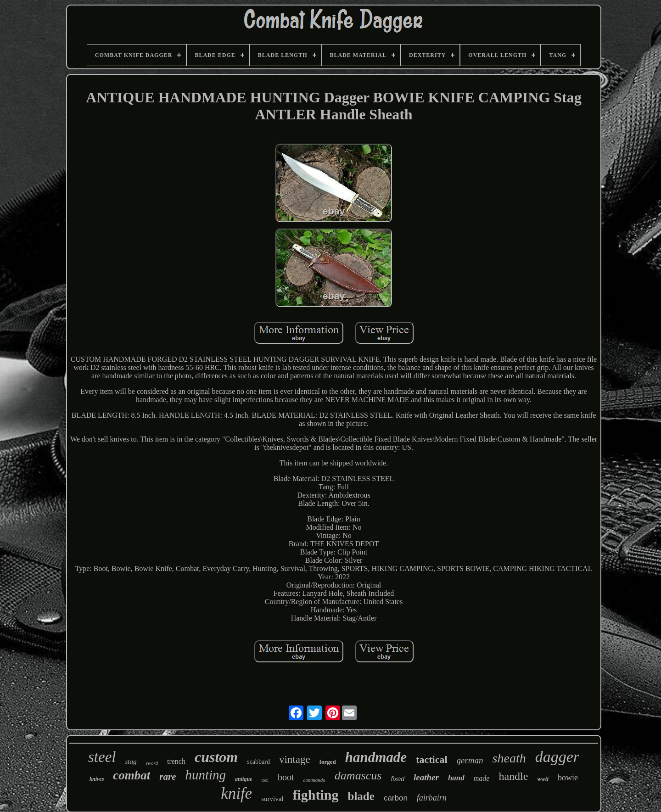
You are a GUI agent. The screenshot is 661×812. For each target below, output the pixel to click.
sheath (509, 758)
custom (216, 757)
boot (286, 777)
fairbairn (432, 798)
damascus (358, 776)
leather (426, 777)
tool (265, 780)
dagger (557, 757)
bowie (568, 778)
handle (513, 776)
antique (244, 779)
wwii (543, 779)
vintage (295, 759)
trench (176, 761)
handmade (376, 757)
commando (314, 780)
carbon (396, 798)
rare (168, 777)
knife (236, 793)
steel (102, 757)
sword (152, 763)
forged (328, 762)
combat (132, 775)
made (482, 778)
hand (456, 778)
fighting (315, 795)
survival (272, 799)
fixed (398, 779)
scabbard (258, 762)
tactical (431, 759)
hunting (205, 775)
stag (131, 762)
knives (97, 779)
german (470, 760)
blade (361, 796)
